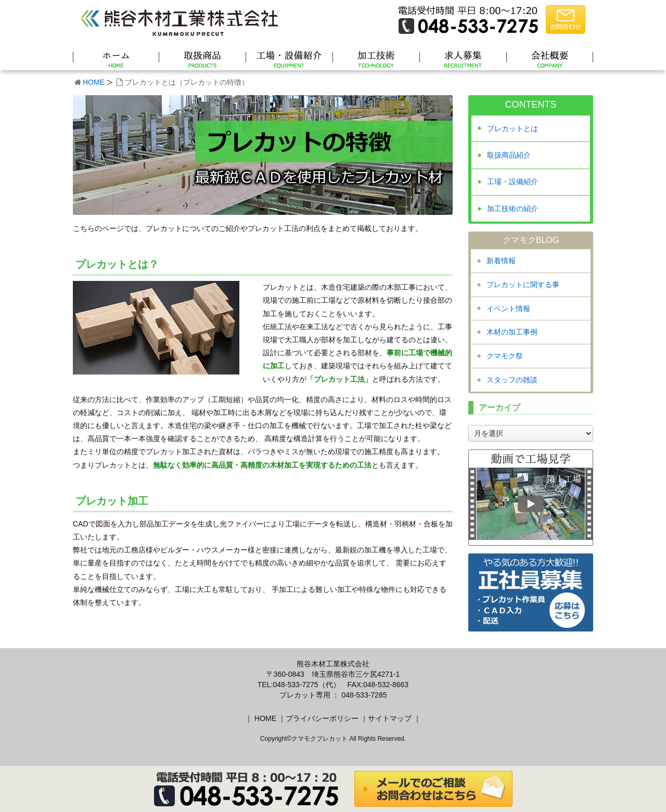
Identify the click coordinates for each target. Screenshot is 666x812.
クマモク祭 (505, 356)
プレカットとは (513, 128)
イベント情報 (508, 308)
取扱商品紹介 (509, 155)
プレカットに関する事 (523, 285)
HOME (94, 82)
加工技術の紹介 (513, 209)
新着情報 (501, 261)
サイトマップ (390, 718)
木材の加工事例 (512, 332)
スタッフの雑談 (512, 380)
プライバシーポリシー (322, 718)
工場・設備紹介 (513, 182)
